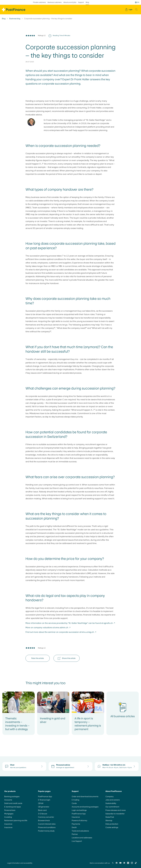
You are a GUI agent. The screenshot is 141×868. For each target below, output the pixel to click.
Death (74, 827)
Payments (76, 824)
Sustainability (111, 803)
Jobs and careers (113, 800)
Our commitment (112, 807)
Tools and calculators (80, 831)
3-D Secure (43, 814)
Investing (8, 817)
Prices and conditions (47, 827)
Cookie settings (112, 827)
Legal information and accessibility (20, 863)
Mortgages (9, 814)
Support (81, 2)
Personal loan (10, 810)
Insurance (8, 827)
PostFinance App (45, 796)
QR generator (44, 807)
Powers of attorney (79, 820)
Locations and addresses (82, 838)
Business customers (55, 2)
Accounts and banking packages (85, 807)
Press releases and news (116, 810)
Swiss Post (110, 817)
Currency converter (46, 817)
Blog (4, 19)
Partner (75, 834)
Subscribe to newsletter (115, 814)
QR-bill (41, 803)
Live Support (77, 841)
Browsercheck (44, 820)
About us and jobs (70, 2)
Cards (74, 803)
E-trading (75, 800)
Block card (42, 810)
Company (110, 796)
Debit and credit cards (13, 803)
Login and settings (79, 810)
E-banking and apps (13, 807)
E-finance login (44, 800)
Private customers (39, 2)
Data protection (112, 824)
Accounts (8, 800)
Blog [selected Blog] (87, 2)
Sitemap (109, 820)
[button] (136, 10)
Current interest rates (47, 824)
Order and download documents (85, 796)
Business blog (15, 19)
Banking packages (12, 796)
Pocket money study (46, 831)
